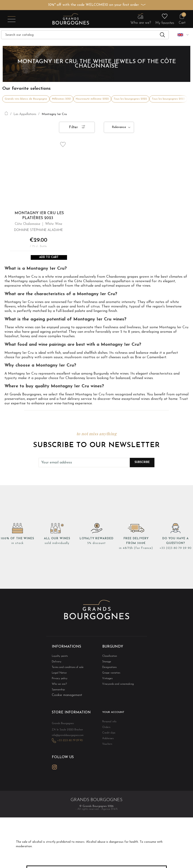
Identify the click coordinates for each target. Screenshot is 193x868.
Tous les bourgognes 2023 (168, 99)
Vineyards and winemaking (116, 686)
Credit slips (108, 736)
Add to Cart (49, 258)
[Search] (85, 35)
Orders (106, 730)
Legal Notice (58, 675)
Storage (106, 663)
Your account (113, 715)
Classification (109, 657)
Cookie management (67, 698)
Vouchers (107, 748)
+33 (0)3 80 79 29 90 (176, 549)
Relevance (119, 127)
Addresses (107, 742)
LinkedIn (65, 773)
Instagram (54, 773)
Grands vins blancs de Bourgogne (26, 99)
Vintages (107, 681)
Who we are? (59, 686)
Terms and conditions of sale (66, 669)
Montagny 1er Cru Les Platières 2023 (39, 216)
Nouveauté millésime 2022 (92, 99)
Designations (109, 669)
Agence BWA (110, 815)
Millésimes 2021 (61, 99)
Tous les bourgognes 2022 (130, 99)
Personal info (109, 724)
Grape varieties (110, 675)
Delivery (56, 663)
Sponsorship (58, 692)
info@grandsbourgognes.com (66, 743)
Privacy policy (59, 681)
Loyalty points (59, 657)
